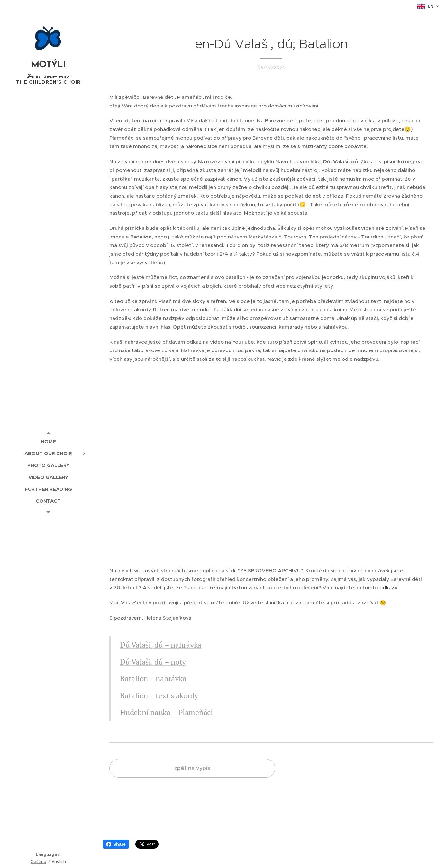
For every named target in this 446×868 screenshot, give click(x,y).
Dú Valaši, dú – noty (153, 662)
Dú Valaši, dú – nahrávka (161, 645)
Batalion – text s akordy (159, 695)
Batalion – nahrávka (153, 678)
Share (116, 844)
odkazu (388, 588)
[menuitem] (48, 441)
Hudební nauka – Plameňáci (166, 712)
